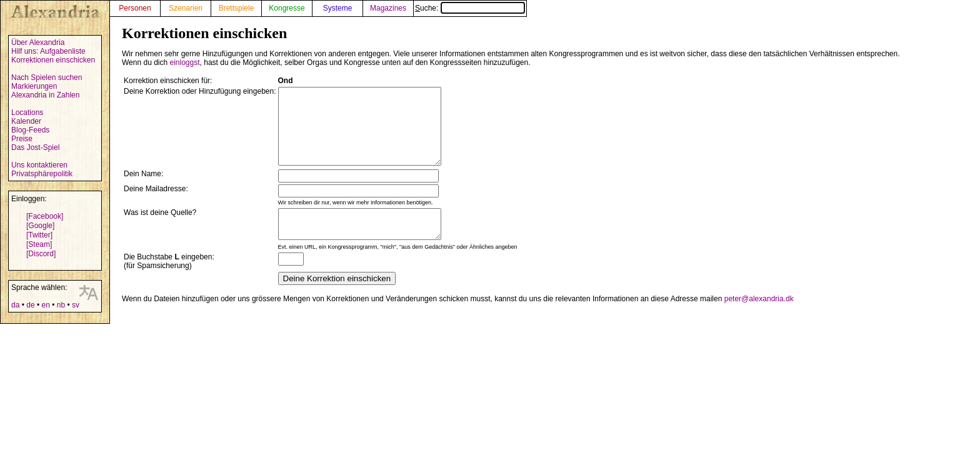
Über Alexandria (38, 42)
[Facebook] (45, 216)
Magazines (388, 8)
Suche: (470, 8)
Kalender (26, 121)
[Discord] (41, 254)
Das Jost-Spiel (35, 147)
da (15, 305)
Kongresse (287, 8)
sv (76, 305)
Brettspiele (237, 8)
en (45, 305)
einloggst (185, 62)
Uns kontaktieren (39, 165)
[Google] (40, 226)
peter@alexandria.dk (759, 319)
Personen (135, 8)
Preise (22, 139)
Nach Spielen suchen (47, 77)
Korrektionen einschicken (53, 60)
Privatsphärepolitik (42, 174)
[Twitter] (39, 235)
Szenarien (186, 8)
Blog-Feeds (30, 130)
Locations (27, 112)
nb (61, 305)
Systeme (338, 8)
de (30, 305)
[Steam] (39, 244)
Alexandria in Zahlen (45, 95)
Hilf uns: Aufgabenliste (48, 51)
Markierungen (34, 86)
